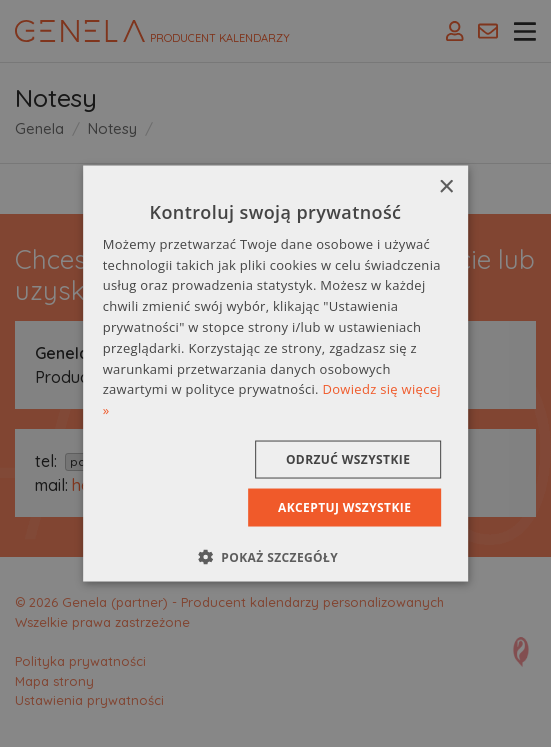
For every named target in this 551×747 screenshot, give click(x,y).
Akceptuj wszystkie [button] (344, 507)
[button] (275, 557)
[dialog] (276, 373)
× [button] (445, 186)
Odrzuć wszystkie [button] (348, 459)
